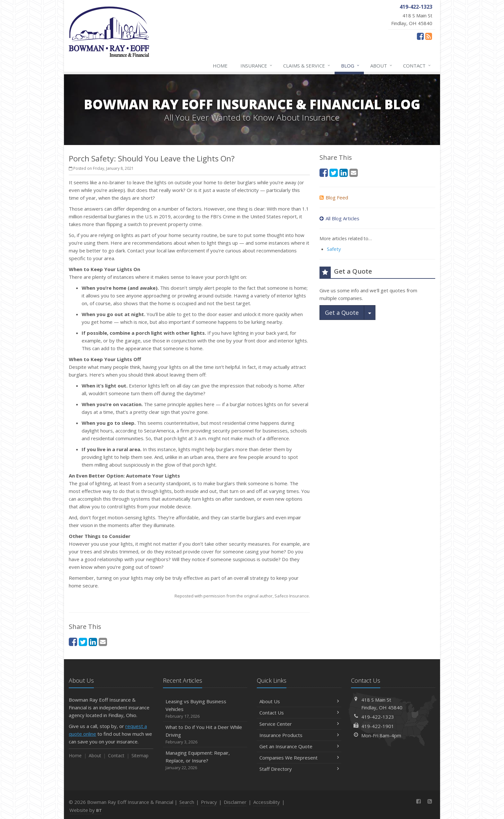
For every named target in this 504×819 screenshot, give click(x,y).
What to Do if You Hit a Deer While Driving (205, 735)
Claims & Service (307, 66)
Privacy (209, 802)
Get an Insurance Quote (299, 746)
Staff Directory (299, 769)
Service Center (299, 724)
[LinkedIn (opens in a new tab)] (93, 642)
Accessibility (267, 802)
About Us (299, 701)
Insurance (257, 66)
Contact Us (299, 713)
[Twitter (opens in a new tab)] (83, 642)
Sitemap (140, 755)
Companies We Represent (299, 758)
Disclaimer (235, 802)
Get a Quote (342, 313)
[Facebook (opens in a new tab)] (420, 36)
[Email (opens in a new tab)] (103, 642)
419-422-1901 (378, 726)
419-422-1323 (378, 717)
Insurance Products (299, 735)
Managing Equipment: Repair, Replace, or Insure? (205, 760)
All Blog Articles (339, 218)
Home (220, 66)
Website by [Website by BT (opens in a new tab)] (86, 810)
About (382, 66)
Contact (417, 66)
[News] (429, 36)
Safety (334, 249)
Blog (351, 66)
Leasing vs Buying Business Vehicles (205, 709)
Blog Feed (334, 197)
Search (187, 802)
